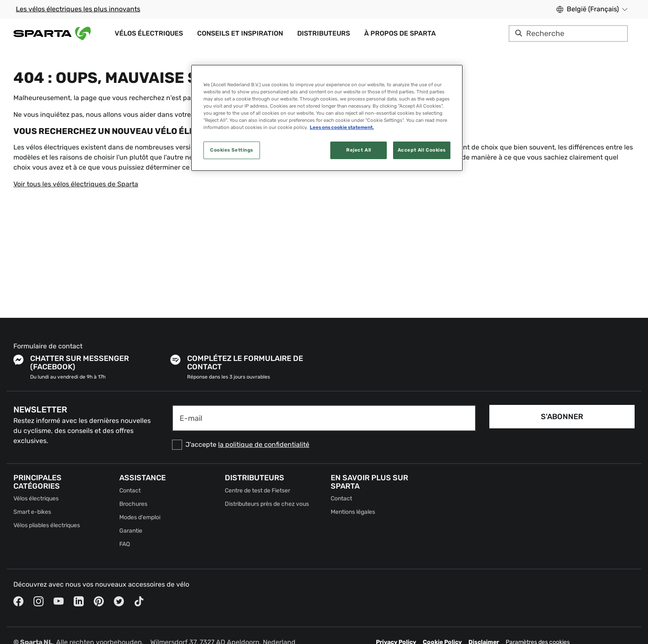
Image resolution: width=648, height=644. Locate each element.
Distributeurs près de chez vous (267, 504)
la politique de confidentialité (264, 444)
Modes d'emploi (140, 517)
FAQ (125, 544)
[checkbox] (324, 445)
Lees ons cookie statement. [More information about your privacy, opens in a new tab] (342, 127)
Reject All (359, 150)
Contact (130, 491)
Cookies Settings (232, 150)
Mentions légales (353, 512)
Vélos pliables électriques (47, 525)
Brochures (133, 504)
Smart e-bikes (32, 512)
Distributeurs (324, 33)
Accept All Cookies (422, 150)
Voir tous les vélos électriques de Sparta (76, 184)
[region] (327, 118)
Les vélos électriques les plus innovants (78, 9)
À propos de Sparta (400, 33)
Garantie (131, 531)
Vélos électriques (149, 33)
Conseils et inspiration (240, 33)
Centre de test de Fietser (257, 491)
